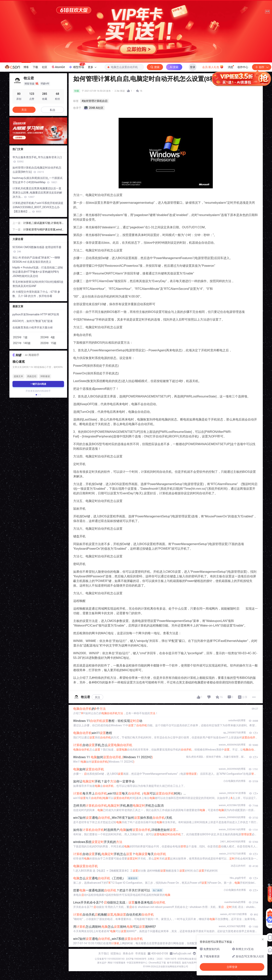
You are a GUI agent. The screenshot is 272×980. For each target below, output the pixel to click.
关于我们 (104, 953)
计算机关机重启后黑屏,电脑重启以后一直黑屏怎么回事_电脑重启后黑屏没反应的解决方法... (37, 193)
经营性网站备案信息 (188, 959)
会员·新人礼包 (213, 67)
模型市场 (77, 66)
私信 (52, 110)
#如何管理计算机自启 (95, 101)
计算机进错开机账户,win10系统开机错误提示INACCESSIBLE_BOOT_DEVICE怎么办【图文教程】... (38, 207)
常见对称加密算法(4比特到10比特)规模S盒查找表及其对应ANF (38, 284)
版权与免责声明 (190, 963)
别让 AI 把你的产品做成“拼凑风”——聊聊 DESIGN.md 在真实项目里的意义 (36, 260)
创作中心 (243, 67)
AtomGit (58, 67)
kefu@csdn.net (182, 953)
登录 (193, 67)
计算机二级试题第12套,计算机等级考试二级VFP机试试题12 (43, 223)
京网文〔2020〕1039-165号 (162, 959)
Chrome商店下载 (157, 963)
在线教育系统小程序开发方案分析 (33, 327)
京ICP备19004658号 (136, 959)
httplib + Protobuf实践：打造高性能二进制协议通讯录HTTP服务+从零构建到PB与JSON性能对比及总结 (38, 272)
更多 (92, 67)
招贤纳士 (116, 953)
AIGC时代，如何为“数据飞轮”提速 (33, 321)
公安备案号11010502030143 (110, 959)
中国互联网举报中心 (137, 963)
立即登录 (164, 99)
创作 (262, 67)
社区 (45, 67)
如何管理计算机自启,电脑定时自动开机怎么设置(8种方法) (37, 170)
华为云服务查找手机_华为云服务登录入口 (37, 159)
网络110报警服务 (116, 963)
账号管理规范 (174, 963)
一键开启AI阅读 (38, 384)
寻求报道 (141, 953)
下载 (35, 67)
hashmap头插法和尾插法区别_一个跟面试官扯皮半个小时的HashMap (37, 180)
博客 (26, 67)
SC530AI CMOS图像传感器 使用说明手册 (37, 249)
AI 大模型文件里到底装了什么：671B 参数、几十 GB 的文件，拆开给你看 (36, 294)
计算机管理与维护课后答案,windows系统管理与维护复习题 (43, 230)
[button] (36, 395)
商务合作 (128, 953)
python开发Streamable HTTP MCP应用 (36, 314)
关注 (97, 697)
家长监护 (102, 963)
